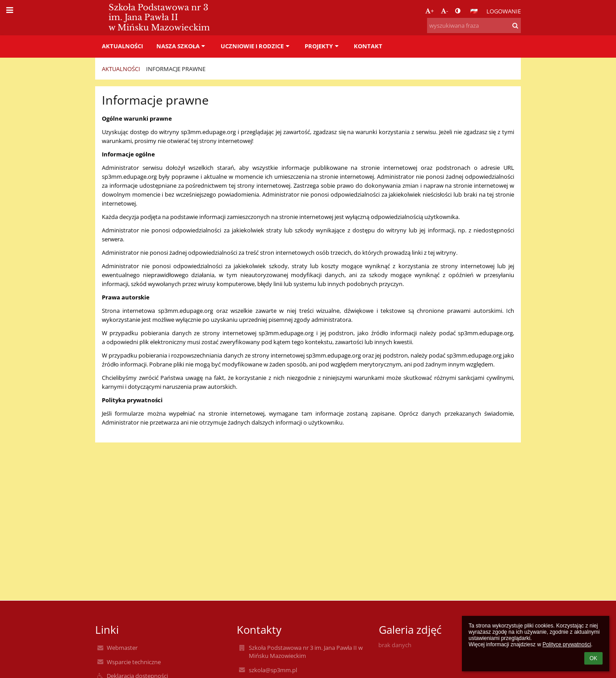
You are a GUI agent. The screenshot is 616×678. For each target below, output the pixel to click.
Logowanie (504, 11)
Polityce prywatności (567, 644)
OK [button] (593, 658)
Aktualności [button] (122, 46)
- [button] (444, 11)
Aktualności (121, 69)
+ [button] (430, 11)
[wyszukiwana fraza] (474, 25)
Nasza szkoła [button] (182, 46)
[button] (474, 11)
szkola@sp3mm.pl (273, 670)
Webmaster (122, 648)
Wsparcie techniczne (134, 662)
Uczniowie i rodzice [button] (256, 46)
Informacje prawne (176, 69)
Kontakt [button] (368, 46)
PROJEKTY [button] (323, 46)
